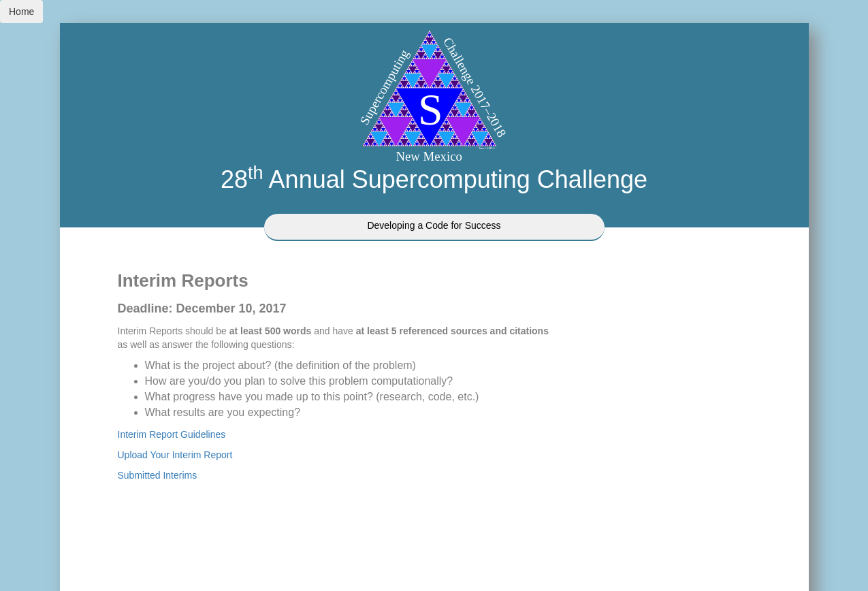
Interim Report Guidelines (172, 434)
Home (21, 12)
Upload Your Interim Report (175, 455)
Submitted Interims (158, 475)
